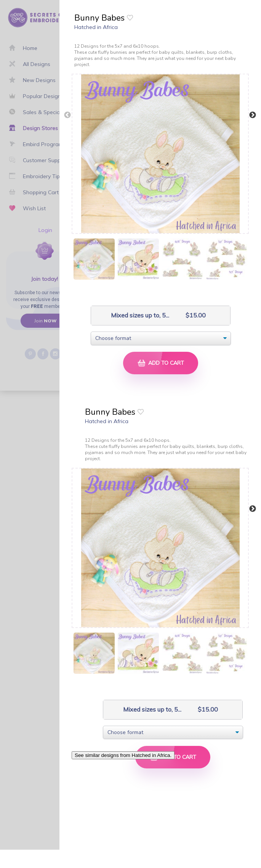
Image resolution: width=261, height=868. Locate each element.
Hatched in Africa (96, 27)
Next (253, 115)
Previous (67, 115)
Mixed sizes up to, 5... (132, 315)
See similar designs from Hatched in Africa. (123, 755)
